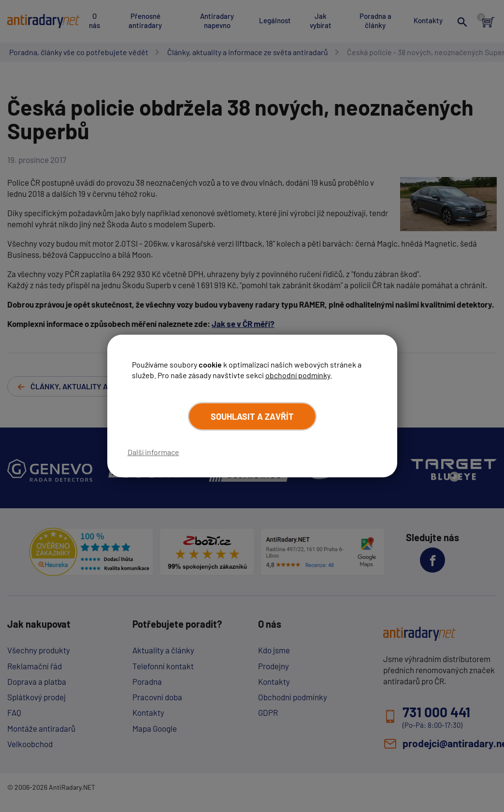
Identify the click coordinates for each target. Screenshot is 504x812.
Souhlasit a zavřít (252, 416)
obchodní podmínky (298, 375)
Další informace (153, 452)
